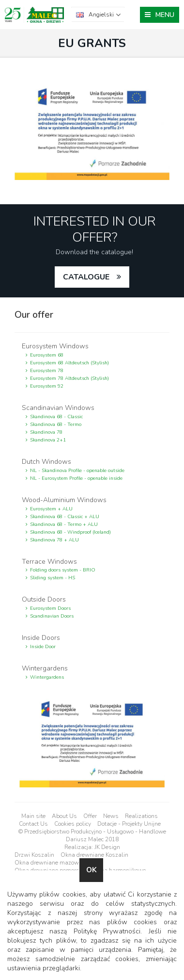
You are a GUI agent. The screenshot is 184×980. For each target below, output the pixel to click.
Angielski (101, 15)
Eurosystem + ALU (51, 509)
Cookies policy (73, 824)
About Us (64, 816)
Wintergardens (47, 677)
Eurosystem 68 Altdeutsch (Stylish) (69, 363)
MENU (165, 15)
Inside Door (43, 647)
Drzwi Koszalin (34, 855)
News (111, 816)
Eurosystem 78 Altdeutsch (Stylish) (69, 378)
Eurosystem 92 (47, 386)
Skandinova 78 (46, 432)
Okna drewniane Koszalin (94, 855)
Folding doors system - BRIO (63, 570)
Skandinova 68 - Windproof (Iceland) (70, 532)
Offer (90, 816)
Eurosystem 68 (47, 355)
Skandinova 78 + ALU (54, 540)
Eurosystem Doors (50, 608)
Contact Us (33, 824)
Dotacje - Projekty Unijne (129, 824)
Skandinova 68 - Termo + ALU (64, 524)
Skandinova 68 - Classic (56, 417)
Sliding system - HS (53, 578)
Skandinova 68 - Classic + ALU (65, 517)
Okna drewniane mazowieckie (54, 863)
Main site (33, 816)
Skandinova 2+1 (48, 440)
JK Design (107, 847)
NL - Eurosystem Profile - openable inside (76, 478)
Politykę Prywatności (107, 931)
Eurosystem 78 (47, 371)
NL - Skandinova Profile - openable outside (77, 471)
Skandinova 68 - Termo (56, 425)
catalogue (86, 277)
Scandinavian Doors (52, 616)
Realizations (141, 816)
